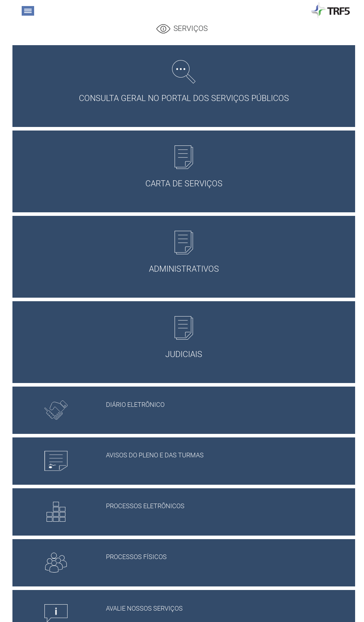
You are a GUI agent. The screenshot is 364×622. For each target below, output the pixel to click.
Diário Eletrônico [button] (224, 406)
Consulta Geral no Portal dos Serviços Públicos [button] (184, 82)
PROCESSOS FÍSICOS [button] (224, 558)
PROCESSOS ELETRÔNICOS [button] (224, 507)
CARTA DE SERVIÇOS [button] (184, 167)
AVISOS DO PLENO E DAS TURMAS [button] (224, 456)
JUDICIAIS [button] (184, 338)
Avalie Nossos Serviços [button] (224, 610)
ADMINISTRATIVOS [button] (184, 252)
